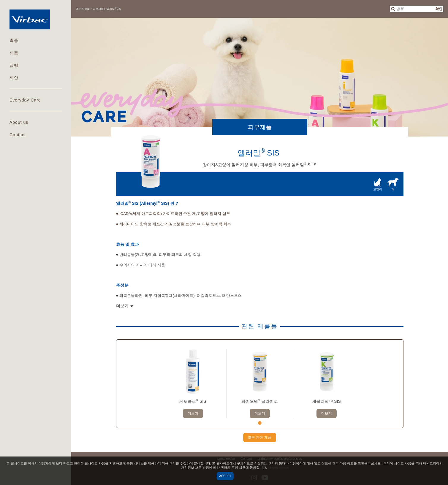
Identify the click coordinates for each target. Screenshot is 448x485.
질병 (14, 65)
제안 (14, 78)
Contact (18, 135)
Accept (225, 476)
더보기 (193, 413)
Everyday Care (25, 100)
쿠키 (387, 463)
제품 (14, 53)
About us (19, 122)
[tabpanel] (193, 384)
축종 (14, 40)
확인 (439, 9)
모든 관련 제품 (260, 438)
